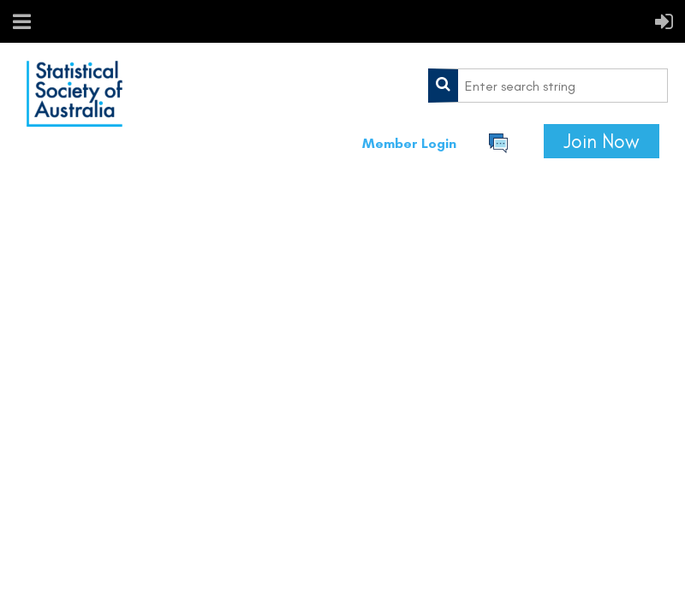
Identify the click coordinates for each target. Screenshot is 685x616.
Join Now (602, 141)
